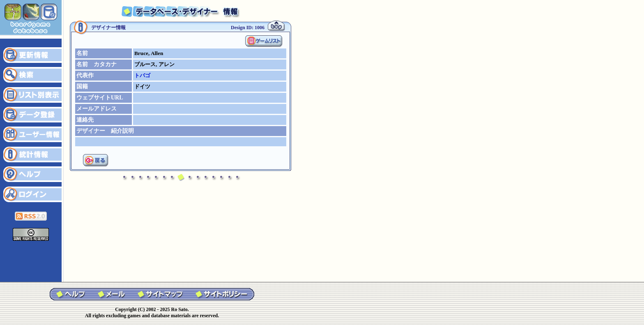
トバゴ (142, 75)
